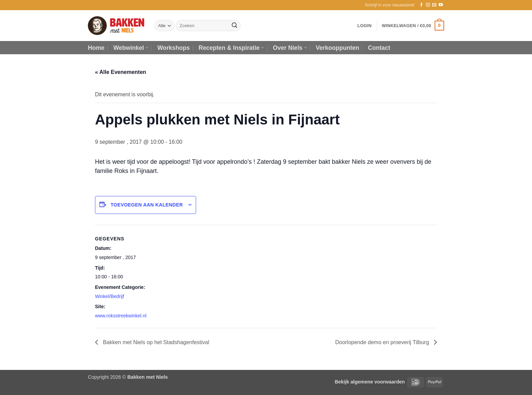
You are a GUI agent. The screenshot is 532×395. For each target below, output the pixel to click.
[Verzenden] (234, 26)
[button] (389, 5)
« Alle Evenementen (121, 72)
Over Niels (290, 48)
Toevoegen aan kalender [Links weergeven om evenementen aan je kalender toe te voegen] (147, 205)
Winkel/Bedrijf (110, 296)
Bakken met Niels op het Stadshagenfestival (155, 342)
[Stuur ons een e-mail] (434, 5)
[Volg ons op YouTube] (441, 5)
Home (96, 48)
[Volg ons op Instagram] (428, 5)
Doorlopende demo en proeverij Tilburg (383, 342)
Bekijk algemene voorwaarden (370, 382)
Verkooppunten (338, 48)
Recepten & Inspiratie (231, 48)
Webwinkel (131, 48)
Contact (379, 48)
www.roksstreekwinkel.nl (121, 316)
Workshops (174, 48)
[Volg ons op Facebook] (421, 5)
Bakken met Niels (147, 377)
